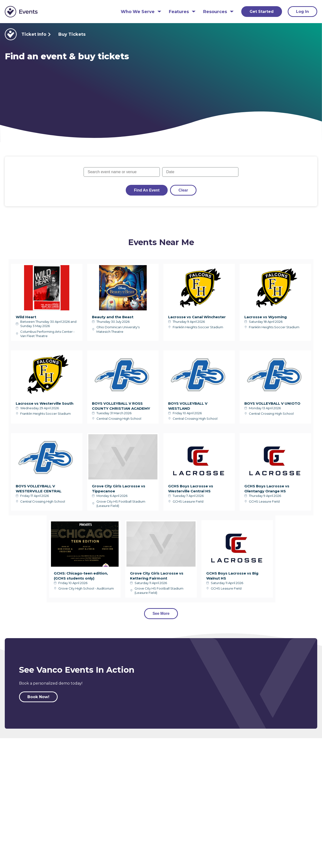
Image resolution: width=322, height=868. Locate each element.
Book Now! (38, 697)
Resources (215, 12)
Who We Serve (138, 12)
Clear (183, 190)
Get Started (262, 12)
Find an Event (147, 190)
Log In (302, 12)
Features (179, 12)
